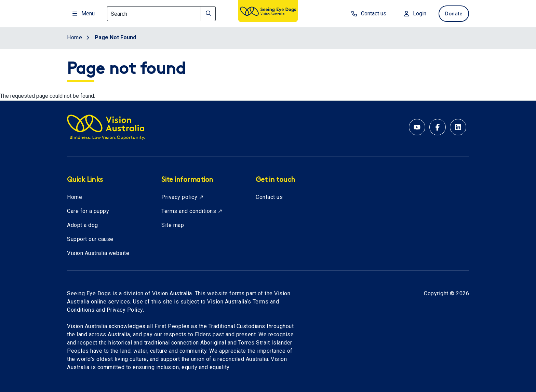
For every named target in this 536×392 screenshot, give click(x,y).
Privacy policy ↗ (182, 197)
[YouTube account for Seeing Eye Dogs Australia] (417, 127)
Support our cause (90, 239)
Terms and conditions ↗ (192, 211)
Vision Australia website (98, 253)
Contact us (269, 197)
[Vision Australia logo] (268, 12)
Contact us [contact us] (366, 13)
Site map (173, 225)
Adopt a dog (83, 225)
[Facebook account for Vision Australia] (438, 127)
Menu (84, 13)
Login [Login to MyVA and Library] (412, 13)
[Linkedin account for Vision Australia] (458, 127)
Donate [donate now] (452, 13)
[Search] (161, 14)
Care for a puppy (88, 211)
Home (75, 197)
